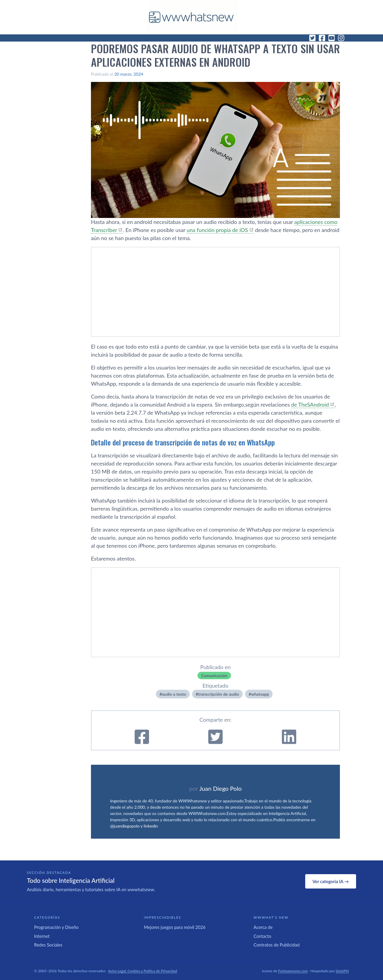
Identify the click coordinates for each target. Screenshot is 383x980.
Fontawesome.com (293, 971)
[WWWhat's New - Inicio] (191, 17)
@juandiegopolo (125, 826)
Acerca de (263, 927)
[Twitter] (312, 38)
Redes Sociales (48, 945)
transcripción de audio (219, 694)
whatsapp (260, 694)
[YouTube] (332, 38)
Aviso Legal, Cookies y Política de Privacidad (143, 971)
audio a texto (174, 694)
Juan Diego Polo (221, 788)
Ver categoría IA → (330, 881)
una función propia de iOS (217, 230)
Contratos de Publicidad (276, 945)
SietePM (342, 971)
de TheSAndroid (310, 404)
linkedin (151, 826)
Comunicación (214, 676)
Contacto (262, 936)
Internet (42, 936)
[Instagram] (341, 38)
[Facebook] (322, 38)
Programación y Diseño (56, 927)
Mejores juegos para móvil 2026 (175, 927)
